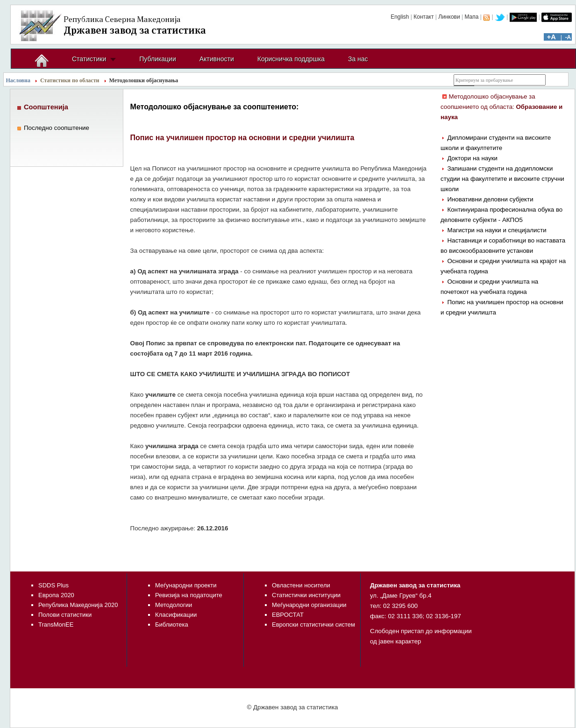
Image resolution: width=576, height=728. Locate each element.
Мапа (471, 17)
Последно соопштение (57, 128)
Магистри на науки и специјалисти (497, 230)
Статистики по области (70, 80)
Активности (217, 59)
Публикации (157, 59)
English (400, 17)
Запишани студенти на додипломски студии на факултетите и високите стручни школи (502, 179)
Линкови (449, 17)
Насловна (18, 80)
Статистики (89, 59)
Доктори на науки (472, 158)
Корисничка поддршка (291, 59)
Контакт (423, 17)
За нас (358, 59)
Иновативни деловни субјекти (490, 199)
